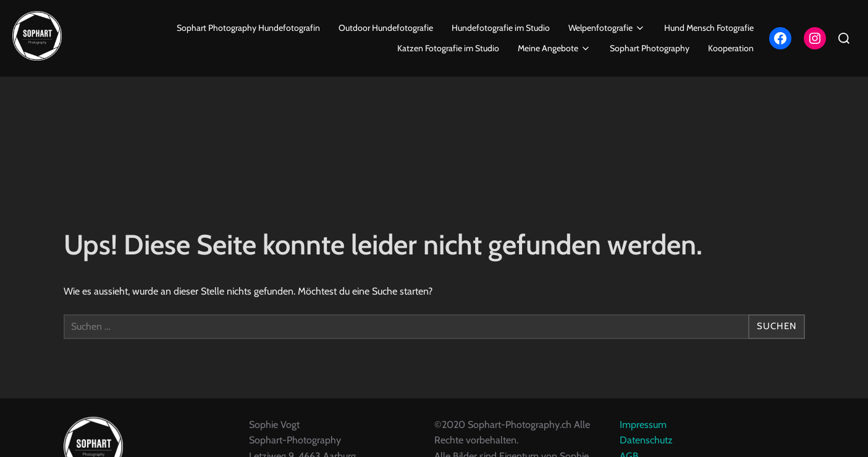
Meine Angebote (555, 48)
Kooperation (731, 48)
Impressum (643, 438)
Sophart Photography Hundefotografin (248, 28)
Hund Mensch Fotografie (709, 28)
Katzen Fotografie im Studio (448, 48)
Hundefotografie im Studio (501, 28)
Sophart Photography (650, 48)
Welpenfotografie (607, 28)
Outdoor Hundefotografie (386, 28)
